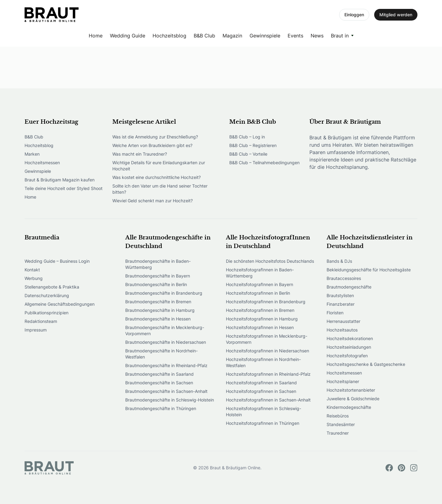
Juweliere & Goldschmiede (353, 399)
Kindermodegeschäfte (349, 407)
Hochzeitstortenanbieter (351, 390)
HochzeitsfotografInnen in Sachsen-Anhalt (268, 400)
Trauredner (338, 433)
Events (295, 36)
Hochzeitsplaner (343, 381)
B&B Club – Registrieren (253, 145)
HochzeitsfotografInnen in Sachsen (261, 391)
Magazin (232, 36)
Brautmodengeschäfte (349, 287)
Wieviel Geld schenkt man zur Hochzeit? (153, 201)
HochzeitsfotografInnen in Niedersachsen (268, 351)
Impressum (36, 330)
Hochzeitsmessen (42, 163)
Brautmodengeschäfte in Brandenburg (164, 293)
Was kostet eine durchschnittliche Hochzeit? (157, 177)
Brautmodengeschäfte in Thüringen (161, 408)
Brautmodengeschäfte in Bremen (158, 302)
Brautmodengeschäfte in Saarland (159, 374)
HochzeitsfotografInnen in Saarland (261, 383)
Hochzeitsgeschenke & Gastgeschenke (366, 364)
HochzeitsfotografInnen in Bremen (260, 310)
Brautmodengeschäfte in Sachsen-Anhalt (166, 391)
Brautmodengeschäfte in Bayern (158, 276)
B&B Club (204, 36)
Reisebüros (338, 416)
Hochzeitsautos (342, 330)
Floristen (335, 313)
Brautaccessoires (344, 278)
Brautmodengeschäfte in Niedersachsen (166, 342)
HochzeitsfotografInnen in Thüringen (263, 423)
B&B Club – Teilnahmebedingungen (264, 163)
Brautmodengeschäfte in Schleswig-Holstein (170, 400)
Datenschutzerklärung (47, 295)
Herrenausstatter (343, 321)
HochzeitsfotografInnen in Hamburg (262, 319)
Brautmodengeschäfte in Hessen (158, 319)
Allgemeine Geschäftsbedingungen (60, 304)
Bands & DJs (339, 261)
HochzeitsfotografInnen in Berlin (258, 293)
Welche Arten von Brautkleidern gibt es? (152, 145)
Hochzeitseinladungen (349, 347)
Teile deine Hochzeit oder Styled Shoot (64, 188)
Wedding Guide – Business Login (57, 261)
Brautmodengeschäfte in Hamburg (160, 310)
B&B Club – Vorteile (248, 154)
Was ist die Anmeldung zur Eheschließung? (155, 137)
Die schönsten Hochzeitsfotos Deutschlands (270, 261)
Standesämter (341, 424)
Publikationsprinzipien (47, 313)
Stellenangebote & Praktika (52, 287)
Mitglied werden (396, 15)
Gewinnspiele (265, 36)
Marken (32, 154)
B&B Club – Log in (247, 137)
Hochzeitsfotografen (347, 356)
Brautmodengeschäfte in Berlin (156, 284)
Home (96, 36)
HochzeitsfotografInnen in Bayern (260, 284)
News (317, 36)
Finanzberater (341, 304)
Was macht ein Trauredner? (140, 154)
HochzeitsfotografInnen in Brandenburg (266, 302)
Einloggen (354, 15)
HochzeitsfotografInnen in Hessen (260, 327)
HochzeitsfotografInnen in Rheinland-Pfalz (268, 374)
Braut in (340, 36)
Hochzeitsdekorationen (350, 338)
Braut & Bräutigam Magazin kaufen (60, 180)
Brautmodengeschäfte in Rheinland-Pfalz (166, 365)
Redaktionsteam (41, 321)
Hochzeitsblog (169, 36)
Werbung (34, 278)
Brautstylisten (340, 295)
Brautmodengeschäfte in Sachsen (159, 383)
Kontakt (32, 270)
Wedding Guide (128, 36)
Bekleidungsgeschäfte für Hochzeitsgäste (369, 270)
